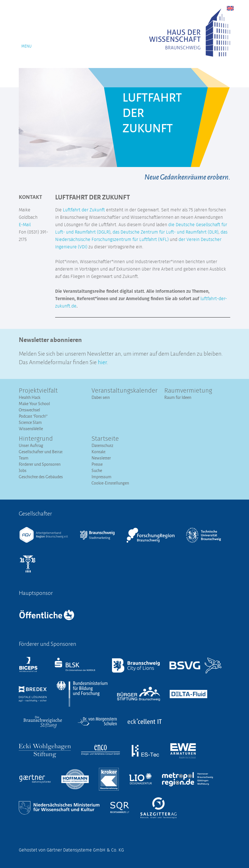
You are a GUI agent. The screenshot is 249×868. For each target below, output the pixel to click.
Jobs (23, 470)
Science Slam (30, 422)
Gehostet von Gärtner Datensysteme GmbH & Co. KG (71, 850)
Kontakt (98, 452)
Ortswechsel (29, 410)
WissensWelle (31, 429)
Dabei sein (101, 397)
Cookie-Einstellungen (110, 483)
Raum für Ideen (178, 397)
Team (24, 458)
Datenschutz (102, 445)
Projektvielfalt (38, 391)
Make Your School (34, 404)
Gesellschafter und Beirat (41, 452)
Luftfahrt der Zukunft (84, 210)
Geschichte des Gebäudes (41, 477)
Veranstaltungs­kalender (125, 391)
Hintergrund (36, 439)
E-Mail (25, 225)
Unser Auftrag (31, 445)
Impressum (101, 477)
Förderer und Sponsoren (40, 464)
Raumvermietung (188, 391)
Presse (97, 464)
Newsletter (101, 458)
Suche (97, 470)
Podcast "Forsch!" (33, 416)
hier (102, 361)
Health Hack (30, 397)
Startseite (105, 439)
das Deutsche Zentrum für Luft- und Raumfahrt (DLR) (165, 232)
